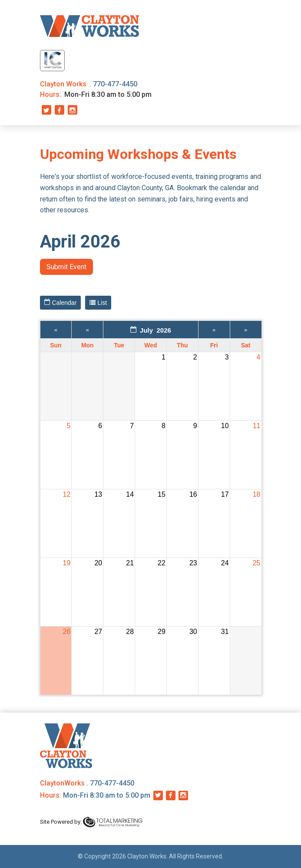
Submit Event (66, 267)
